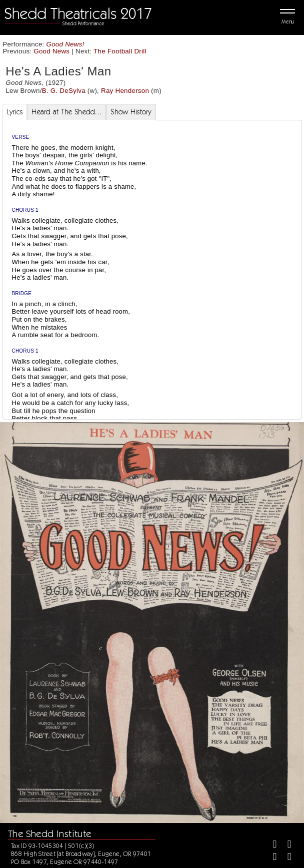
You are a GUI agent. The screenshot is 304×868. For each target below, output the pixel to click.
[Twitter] (285, 845)
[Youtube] (285, 858)
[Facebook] (271, 845)
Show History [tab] (131, 112)
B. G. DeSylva (64, 91)
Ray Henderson (125, 91)
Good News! (65, 44)
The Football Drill (120, 51)
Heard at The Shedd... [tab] (66, 112)
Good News (51, 51)
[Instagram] (271, 858)
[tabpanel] (152, 299)
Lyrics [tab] (15, 112)
